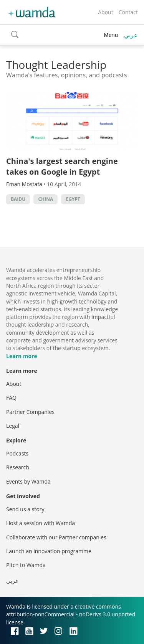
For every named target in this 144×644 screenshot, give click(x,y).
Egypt (73, 199)
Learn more (22, 356)
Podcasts (17, 453)
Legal (13, 426)
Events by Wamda (28, 481)
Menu (111, 35)
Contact (128, 12)
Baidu (18, 199)
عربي (131, 35)
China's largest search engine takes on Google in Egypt (62, 166)
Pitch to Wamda (26, 565)
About (105, 12)
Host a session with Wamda (41, 523)
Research (18, 467)
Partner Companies (30, 412)
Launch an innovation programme (49, 551)
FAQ (11, 398)
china (46, 199)
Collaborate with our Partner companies (56, 537)
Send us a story (25, 509)
